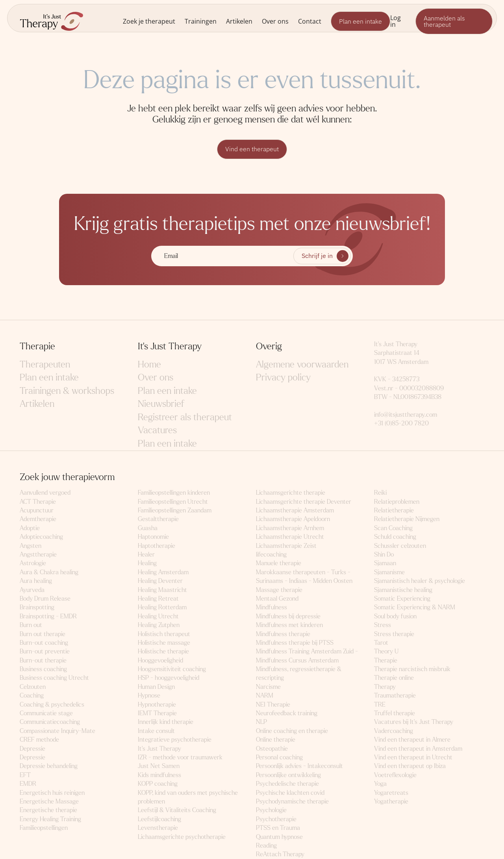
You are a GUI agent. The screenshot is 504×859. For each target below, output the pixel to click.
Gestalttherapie (158, 519)
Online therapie (276, 739)
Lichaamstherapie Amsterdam (295, 510)
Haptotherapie (157, 546)
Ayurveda (32, 590)
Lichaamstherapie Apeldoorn (293, 519)
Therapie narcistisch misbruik (412, 669)
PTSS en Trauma (278, 828)
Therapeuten (45, 365)
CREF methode (39, 739)
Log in (396, 21)
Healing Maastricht (162, 590)
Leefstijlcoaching (159, 819)
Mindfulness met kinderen (289, 625)
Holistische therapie (163, 651)
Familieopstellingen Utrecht (173, 502)
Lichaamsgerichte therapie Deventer (304, 502)
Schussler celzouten (400, 546)
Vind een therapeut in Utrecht (413, 757)
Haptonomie (153, 537)
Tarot (381, 643)
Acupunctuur (37, 510)
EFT (25, 775)
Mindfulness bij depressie (288, 616)
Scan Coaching (393, 528)
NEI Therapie (273, 704)
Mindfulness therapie (283, 634)
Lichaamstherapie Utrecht (290, 537)
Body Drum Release (45, 598)
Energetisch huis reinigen (52, 793)
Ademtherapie (38, 519)
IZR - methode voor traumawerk (180, 757)
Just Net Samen (159, 766)
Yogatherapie (391, 801)
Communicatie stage (46, 713)
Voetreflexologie (395, 775)
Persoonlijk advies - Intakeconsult (299, 766)
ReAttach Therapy (280, 854)
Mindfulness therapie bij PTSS (295, 643)
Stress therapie (394, 634)
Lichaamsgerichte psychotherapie (182, 837)
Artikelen (239, 21)
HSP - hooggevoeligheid (169, 678)
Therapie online (394, 678)
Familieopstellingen (44, 828)
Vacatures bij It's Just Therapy (414, 722)
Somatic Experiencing (402, 598)
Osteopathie (272, 749)
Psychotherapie (276, 819)
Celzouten (33, 687)
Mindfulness (271, 607)
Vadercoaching (394, 731)
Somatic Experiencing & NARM (415, 607)
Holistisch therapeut (164, 634)
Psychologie (271, 810)
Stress (383, 625)
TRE (380, 704)
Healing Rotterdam (162, 607)
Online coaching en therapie (292, 731)
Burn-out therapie (43, 660)
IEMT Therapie (157, 713)
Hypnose (149, 695)
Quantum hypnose (279, 837)
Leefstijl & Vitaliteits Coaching (177, 810)
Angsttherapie (38, 554)
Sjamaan (385, 563)
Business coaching (43, 669)
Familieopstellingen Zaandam (175, 510)
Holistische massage (164, 643)
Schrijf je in (317, 256)
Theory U (386, 651)
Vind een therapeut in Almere (412, 739)
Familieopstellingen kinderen (174, 493)
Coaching (32, 695)
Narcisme (268, 687)
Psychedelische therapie (287, 784)
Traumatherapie (395, 695)
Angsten (31, 546)
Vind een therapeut (252, 149)
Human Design (156, 687)
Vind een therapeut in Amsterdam (418, 749)
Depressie (32, 749)
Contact (310, 21)
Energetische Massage (49, 801)
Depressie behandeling (49, 766)
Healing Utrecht (158, 616)
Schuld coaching (395, 537)
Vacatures (157, 431)
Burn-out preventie (45, 651)
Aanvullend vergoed (45, 493)
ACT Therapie (38, 502)
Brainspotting (37, 607)
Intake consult (156, 731)
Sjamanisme (389, 572)
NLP (261, 722)
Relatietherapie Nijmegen (407, 519)
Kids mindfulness (159, 775)
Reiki (380, 493)
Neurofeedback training (287, 713)
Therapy (385, 687)
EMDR (28, 784)
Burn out (31, 625)
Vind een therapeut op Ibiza (410, 766)
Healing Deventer (160, 581)
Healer (146, 554)
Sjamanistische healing (403, 590)
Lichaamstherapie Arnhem (290, 528)
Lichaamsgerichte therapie (291, 493)
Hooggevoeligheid (160, 660)
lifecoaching (271, 554)
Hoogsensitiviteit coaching (172, 669)
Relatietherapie (394, 510)
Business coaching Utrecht (54, 678)
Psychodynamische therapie (292, 801)
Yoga (380, 784)
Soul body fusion (395, 616)
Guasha (148, 528)
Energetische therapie (48, 810)
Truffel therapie (395, 713)
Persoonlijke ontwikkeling (288, 775)
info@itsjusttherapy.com (406, 415)
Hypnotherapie (157, 704)
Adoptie (30, 528)
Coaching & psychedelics (52, 704)
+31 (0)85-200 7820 (401, 424)
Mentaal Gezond (277, 598)
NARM (265, 695)
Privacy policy (283, 378)
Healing (147, 563)
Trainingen (201, 21)
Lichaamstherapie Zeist (286, 546)
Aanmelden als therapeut (444, 21)
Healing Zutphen (159, 625)
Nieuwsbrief (161, 404)
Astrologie (33, 563)
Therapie (386, 660)
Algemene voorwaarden (302, 365)
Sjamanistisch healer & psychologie (420, 581)
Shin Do (384, 554)
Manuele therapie (279, 563)
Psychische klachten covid (290, 793)
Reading (266, 845)
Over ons (275, 21)
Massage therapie (279, 590)
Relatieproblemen (397, 502)
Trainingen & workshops (67, 391)
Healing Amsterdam (163, 572)
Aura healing (36, 581)
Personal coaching (279, 757)
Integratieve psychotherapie (175, 739)
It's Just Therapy (159, 749)
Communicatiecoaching (50, 722)
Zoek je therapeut (149, 21)
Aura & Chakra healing (49, 572)
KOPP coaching (158, 784)
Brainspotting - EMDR (48, 616)
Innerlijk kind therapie (166, 722)
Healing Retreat (158, 598)
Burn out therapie (43, 634)
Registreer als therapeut (185, 417)
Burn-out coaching (44, 643)
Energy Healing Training (50, 819)
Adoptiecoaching (41, 537)
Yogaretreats (391, 793)
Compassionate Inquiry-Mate (57, 731)
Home (149, 365)
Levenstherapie (158, 828)
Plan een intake (360, 21)
